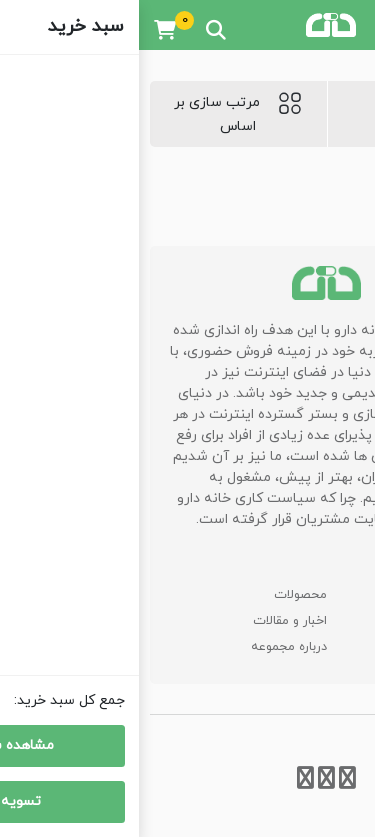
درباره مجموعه (150, 647)
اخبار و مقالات (151, 621)
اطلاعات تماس (306, 647)
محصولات (161, 595)
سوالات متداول (304, 621)
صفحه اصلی (313, 595)
